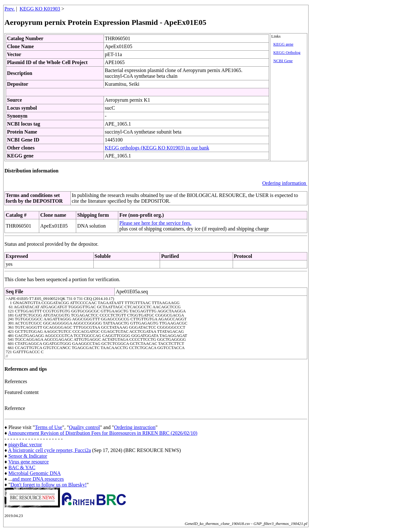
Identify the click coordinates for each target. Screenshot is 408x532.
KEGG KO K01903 (40, 9)
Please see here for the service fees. (155, 223)
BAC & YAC (22, 467)
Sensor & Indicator (28, 456)
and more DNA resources (38, 479)
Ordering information (285, 183)
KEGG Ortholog (287, 53)
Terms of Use (48, 427)
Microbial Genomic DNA (34, 473)
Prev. (10, 9)
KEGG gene (283, 44)
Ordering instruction (135, 427)
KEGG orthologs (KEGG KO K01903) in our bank (157, 148)
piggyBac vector (25, 445)
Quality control (84, 427)
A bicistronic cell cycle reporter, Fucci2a (49, 450)
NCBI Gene (283, 61)
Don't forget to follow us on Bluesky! (49, 485)
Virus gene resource (29, 462)
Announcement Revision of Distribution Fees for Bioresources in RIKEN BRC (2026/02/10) (103, 433)
